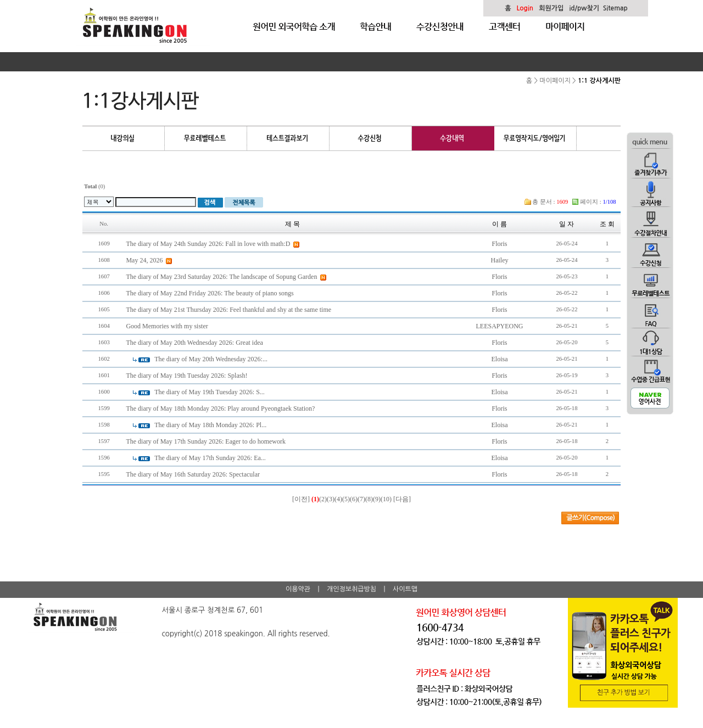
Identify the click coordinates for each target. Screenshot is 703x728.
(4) (338, 499)
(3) (331, 499)
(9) (377, 499)
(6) (354, 499)
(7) (361, 499)
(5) (346, 499)
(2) (323, 499)
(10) (386, 499)
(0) (94, 186)
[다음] (402, 499)
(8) (369, 499)
